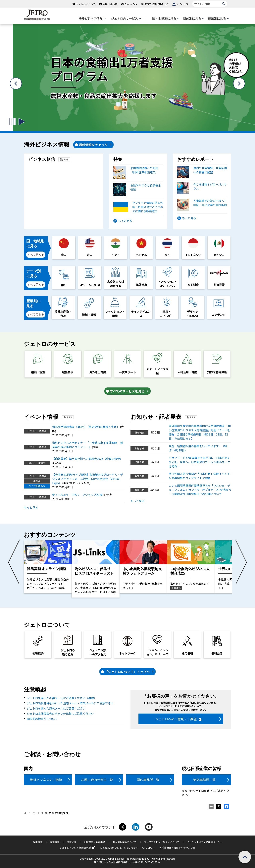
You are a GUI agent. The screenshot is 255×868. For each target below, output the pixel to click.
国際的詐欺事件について (42, 719)
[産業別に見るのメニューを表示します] (218, 19)
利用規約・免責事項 (94, 842)
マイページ (182, 4)
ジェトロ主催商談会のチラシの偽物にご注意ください (60, 714)
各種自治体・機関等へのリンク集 (177, 848)
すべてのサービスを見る (127, 391)
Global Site (131, 4)
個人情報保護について (125, 842)
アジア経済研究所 (156, 4)
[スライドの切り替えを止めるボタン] (13, 122)
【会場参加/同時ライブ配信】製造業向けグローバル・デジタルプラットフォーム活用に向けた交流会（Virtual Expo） (88, 479)
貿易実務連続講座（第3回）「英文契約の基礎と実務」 (86, 427)
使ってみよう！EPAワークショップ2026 (78, 495)
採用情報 (38, 842)
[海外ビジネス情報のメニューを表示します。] (92, 19)
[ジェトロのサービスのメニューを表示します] (126, 19)
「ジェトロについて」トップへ (127, 672)
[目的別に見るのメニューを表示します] (193, 19)
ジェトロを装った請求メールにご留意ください (56, 708)
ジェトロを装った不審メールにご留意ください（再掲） (62, 698)
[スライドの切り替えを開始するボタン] (22, 122)
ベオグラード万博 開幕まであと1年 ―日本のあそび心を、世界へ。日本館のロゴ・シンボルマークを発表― (199, 462)
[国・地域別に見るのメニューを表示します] (165, 19)
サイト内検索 (192, 1)
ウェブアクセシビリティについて (162, 842)
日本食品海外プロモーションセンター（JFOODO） (128, 848)
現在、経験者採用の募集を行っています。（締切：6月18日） (198, 448)
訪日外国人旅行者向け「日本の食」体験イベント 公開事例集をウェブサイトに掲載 (199, 476)
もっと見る (125, 221)
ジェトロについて (86, 4)
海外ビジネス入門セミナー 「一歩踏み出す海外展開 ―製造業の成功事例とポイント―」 (88, 445)
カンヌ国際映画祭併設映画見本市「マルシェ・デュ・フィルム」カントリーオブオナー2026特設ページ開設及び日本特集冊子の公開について (200, 490)
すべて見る (34, 255)
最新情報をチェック (93, 145)
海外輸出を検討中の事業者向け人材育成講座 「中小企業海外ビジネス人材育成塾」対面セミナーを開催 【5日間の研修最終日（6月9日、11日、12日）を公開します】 (200, 432)
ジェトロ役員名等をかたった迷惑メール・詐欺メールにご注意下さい (70, 703)
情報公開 (72, 842)
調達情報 (55, 842)
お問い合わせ (110, 4)
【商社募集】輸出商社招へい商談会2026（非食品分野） (87, 459)
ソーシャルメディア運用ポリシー (204, 842)
